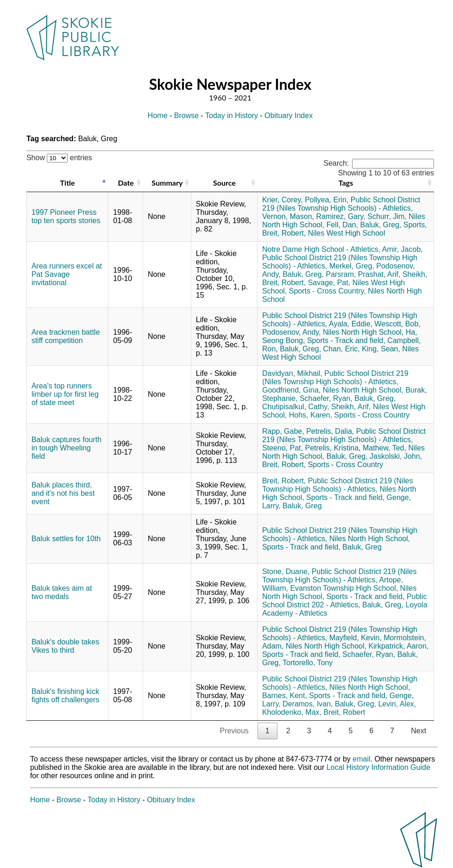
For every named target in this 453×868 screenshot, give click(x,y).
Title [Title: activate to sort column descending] (68, 183)
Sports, (415, 225)
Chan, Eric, (342, 349)
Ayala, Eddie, (351, 324)
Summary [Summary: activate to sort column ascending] (167, 183)
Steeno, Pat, (283, 448)
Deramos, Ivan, (308, 704)
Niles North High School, (363, 332)
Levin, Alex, (397, 704)
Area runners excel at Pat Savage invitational (67, 274)
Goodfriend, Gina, (291, 390)
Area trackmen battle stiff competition (66, 336)
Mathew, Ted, (384, 448)
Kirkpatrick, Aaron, (398, 646)
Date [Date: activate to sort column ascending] (126, 183)
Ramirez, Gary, (340, 216)
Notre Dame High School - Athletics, (321, 249)
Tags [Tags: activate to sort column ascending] (346, 183)
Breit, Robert (344, 712)
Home (158, 116)
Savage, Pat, (329, 283)
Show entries (59, 158)
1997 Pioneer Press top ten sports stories (66, 216)
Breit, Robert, (284, 233)
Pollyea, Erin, (327, 200)
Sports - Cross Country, (327, 291)
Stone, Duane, (286, 571)
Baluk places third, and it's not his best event (63, 493)
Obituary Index (289, 116)
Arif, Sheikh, (407, 274)
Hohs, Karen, (311, 415)
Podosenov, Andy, (292, 332)
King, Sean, (381, 349)
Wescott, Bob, (397, 324)
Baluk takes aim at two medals (62, 592)
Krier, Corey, (283, 200)
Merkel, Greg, (352, 266)
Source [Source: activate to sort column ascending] (224, 183)
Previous (234, 731)
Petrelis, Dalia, (330, 431)
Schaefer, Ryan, (326, 398)
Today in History (232, 116)
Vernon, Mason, (288, 216)
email (361, 759)
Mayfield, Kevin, (355, 638)
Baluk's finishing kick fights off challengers (65, 696)
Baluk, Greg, (381, 225)
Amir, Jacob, (403, 249)
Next (418, 731)
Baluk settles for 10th (66, 539)
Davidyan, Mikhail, (292, 373)
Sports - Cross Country (372, 415)
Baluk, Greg (302, 506)
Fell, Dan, (342, 225)
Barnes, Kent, (285, 696)
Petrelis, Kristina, (333, 448)
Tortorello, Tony (308, 663)
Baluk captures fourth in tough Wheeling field (66, 448)
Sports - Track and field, (346, 340)
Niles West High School (347, 233)
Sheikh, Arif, (351, 407)
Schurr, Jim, (387, 216)
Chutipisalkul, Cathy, (296, 407)
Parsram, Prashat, (356, 274)
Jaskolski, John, (396, 456)
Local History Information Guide (378, 767)
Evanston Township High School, (344, 588)
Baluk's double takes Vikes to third (65, 646)
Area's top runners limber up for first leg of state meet (65, 394)
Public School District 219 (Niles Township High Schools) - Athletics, (341, 204)
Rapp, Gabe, (283, 431)
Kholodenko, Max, (292, 712)
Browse (186, 116)
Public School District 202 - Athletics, (345, 601)
